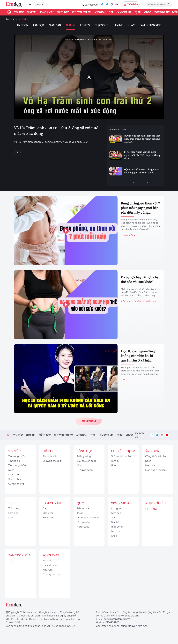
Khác (131, 25)
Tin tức (19, 12)
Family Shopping (150, 25)
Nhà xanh (48, 570)
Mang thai (48, 513)
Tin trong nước (17, 456)
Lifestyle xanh (50, 565)
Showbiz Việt (50, 456)
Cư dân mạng (16, 484)
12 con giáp (83, 522)
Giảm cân (55, 25)
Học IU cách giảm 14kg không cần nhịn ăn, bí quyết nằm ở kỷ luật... (138, 356)
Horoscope (83, 527)
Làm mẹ (118, 25)
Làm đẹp (38, 25)
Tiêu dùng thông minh (18, 468)
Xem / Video (121, 503)
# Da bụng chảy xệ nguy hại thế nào (138, 301)
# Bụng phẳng (128, 235)
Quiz (138, 12)
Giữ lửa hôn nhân (121, 456)
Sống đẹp (63, 12)
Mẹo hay (150, 465)
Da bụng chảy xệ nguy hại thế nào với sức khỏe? (140, 279)
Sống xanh (46, 12)
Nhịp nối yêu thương (156, 506)
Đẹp (111, 12)
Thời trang (14, 508)
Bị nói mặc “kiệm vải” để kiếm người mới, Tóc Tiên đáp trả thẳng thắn (142, 155)
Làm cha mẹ (124, 12)
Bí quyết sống (85, 470)
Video (147, 12)
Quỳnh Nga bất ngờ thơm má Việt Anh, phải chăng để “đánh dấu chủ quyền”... (142, 139)
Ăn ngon (100, 12)
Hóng (114, 465)
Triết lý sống (84, 456)
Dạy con (47, 508)
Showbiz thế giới (52, 461)
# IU (123, 380)
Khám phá (14, 475)
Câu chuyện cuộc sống (87, 463)
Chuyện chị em (82, 12)
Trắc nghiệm (84, 508)
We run (47, 561)
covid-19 (39, 5)
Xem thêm (89, 421)
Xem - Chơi (15, 479)
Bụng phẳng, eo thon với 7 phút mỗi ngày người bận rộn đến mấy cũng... (140, 208)
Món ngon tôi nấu (155, 470)
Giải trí (32, 12)
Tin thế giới (15, 461)
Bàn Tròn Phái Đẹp (20, 558)
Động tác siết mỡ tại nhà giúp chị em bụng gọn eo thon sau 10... (142, 171)
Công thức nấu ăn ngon (156, 459)
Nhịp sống (101, 25)
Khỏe (11, 518)
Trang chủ (12, 19)
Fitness (85, 25)
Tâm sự (115, 461)
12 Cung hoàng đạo (88, 518)
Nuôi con (48, 518)
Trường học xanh (52, 574)
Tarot (80, 513)
